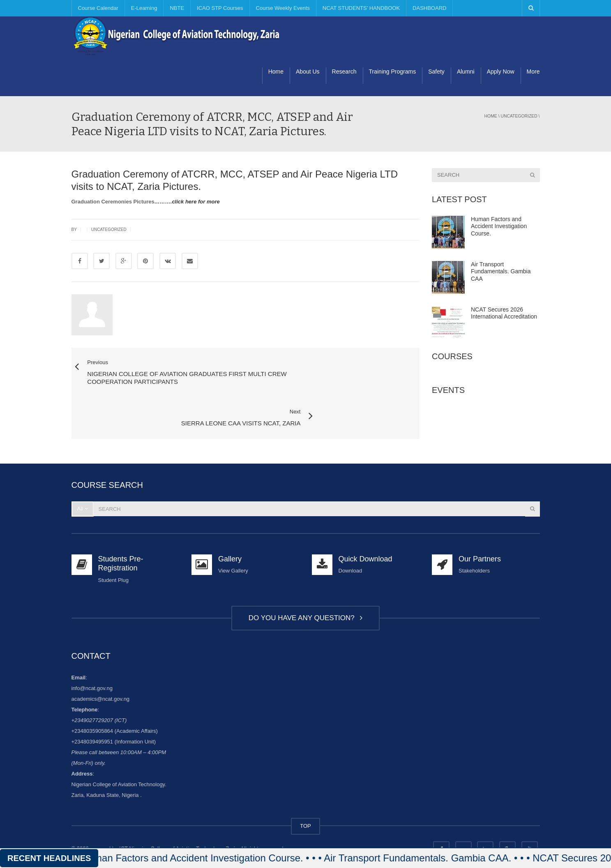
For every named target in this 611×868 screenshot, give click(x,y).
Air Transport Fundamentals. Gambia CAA (501, 271)
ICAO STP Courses (220, 8)
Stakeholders (474, 542)
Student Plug (113, 551)
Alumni (466, 72)
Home (276, 72)
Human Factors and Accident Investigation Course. (499, 226)
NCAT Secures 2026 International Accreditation (504, 313)
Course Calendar (98, 8)
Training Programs (393, 72)
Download (350, 542)
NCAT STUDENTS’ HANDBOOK (361, 8)
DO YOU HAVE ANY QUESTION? (305, 589)
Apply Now (501, 72)
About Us (308, 72)
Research (344, 72)
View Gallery (233, 542)
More (533, 72)
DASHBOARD (429, 8)
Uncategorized (519, 116)
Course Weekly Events (283, 8)
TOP (305, 798)
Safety (436, 72)
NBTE (177, 8)
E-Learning (144, 8)
